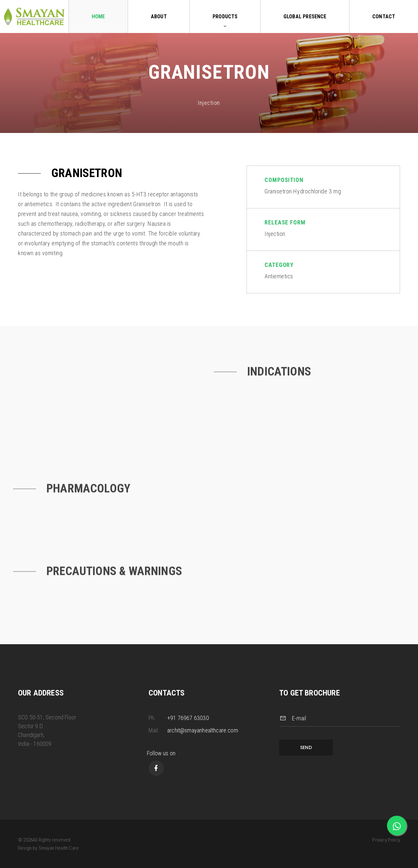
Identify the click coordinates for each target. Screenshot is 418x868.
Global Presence (305, 16)
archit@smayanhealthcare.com (203, 730)
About (159, 16)
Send (306, 747)
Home (98, 16)
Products (225, 16)
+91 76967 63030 (188, 718)
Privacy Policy (386, 840)
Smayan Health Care (59, 848)
